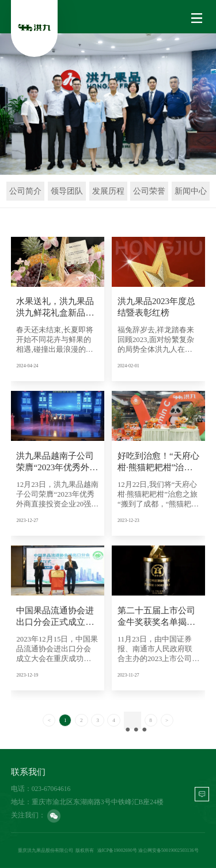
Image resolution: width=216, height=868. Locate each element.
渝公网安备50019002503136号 (168, 850)
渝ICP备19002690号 (117, 850)
